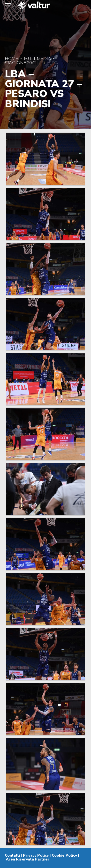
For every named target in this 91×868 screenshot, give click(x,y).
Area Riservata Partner (28, 859)
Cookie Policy (64, 855)
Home (11, 59)
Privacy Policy (36, 855)
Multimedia (37, 59)
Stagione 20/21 (21, 63)
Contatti (12, 855)
